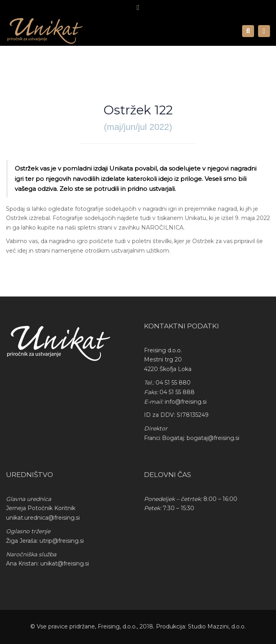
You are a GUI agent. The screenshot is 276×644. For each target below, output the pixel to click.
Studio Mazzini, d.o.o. (217, 626)
